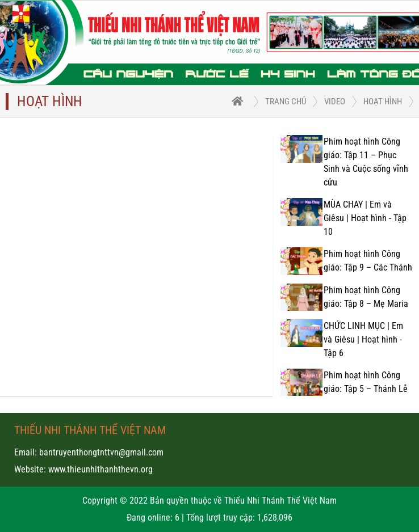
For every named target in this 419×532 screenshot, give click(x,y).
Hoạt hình (383, 102)
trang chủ (286, 102)
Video (335, 102)
